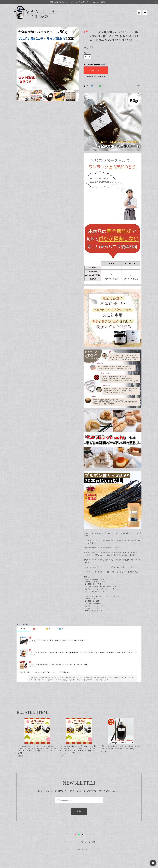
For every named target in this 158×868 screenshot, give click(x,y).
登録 (79, 811)
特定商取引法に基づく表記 (88, 842)
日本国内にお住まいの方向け (96, 76)
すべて (23, 629)
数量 (85, 53)
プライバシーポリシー (69, 842)
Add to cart (96, 70)
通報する (139, 86)
